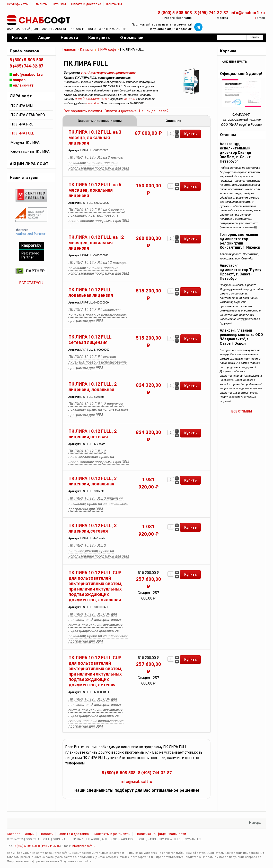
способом (93, 103)
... (202, 839)
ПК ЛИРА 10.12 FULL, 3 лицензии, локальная (93, 481)
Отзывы (59, 4)
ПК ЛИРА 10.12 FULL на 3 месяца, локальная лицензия (95, 138)
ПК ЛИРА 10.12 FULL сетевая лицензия (90, 340)
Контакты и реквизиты (112, 834)
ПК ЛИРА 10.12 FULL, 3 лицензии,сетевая (93, 528)
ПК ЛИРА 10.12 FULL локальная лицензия (91, 293)
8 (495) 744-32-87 (211, 13)
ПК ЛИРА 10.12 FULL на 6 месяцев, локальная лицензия (95, 190)
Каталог (87, 49)
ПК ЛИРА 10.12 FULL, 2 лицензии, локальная (93, 387)
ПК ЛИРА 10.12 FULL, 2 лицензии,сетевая (93, 434)
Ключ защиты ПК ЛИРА (30, 151)
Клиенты (41, 4)
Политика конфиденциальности (161, 834)
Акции (30, 834)
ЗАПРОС (130, 99)
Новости (47, 834)
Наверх (255, 823)
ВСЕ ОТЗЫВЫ (242, 411)
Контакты (114, 4)
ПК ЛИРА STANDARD (28, 115)
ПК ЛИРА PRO (22, 124)
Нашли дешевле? (154, 111)
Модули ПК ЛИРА (25, 142)
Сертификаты (18, 4)
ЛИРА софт (107, 49)
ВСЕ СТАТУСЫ (31, 283)
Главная (69, 49)
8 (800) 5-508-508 (175, 13)
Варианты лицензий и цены (100, 121)
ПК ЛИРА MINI (22, 106)
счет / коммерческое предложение (108, 73)
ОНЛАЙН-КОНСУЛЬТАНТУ (92, 99)
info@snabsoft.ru (248, 13)
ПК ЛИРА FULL (22, 133)
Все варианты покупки (83, 111)
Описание (173, 121)
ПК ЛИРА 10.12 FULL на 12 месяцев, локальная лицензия (96, 243)
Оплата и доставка (86, 4)
